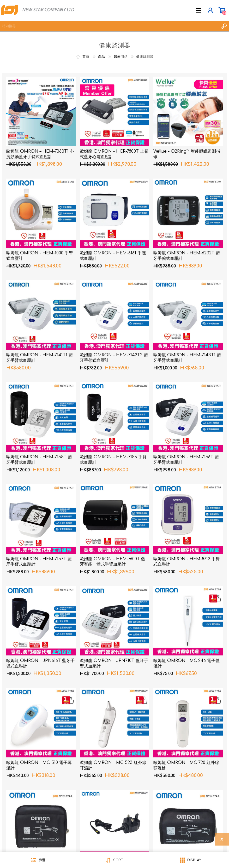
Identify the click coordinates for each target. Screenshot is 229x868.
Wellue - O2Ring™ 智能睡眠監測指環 (187, 154)
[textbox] (109, 26)
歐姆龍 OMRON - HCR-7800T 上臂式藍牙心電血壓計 (114, 154)
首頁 (86, 57)
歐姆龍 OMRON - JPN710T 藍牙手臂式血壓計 (114, 663)
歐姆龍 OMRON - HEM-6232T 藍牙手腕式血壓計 (187, 256)
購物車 (222, 10)
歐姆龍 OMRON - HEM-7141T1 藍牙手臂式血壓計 (40, 358)
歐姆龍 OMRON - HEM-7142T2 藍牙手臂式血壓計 (114, 358)
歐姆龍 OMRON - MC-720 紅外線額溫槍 (186, 765)
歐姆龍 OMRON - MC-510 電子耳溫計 (39, 765)
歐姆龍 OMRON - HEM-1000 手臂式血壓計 (40, 256)
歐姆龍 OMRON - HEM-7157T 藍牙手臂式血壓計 (39, 562)
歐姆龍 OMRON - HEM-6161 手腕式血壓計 (113, 256)
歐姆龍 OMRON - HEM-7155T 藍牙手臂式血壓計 (39, 460)
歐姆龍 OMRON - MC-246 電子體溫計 (186, 663)
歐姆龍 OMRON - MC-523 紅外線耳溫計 (113, 765)
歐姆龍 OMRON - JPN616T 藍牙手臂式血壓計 (40, 663)
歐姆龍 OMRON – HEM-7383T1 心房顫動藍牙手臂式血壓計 (40, 154)
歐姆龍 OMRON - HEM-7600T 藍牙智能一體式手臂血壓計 (113, 562)
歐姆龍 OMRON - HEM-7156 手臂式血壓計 (113, 460)
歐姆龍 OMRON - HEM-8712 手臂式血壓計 (187, 562)
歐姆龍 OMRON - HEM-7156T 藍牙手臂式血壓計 (186, 460)
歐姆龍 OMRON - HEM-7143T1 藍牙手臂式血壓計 (187, 358)
